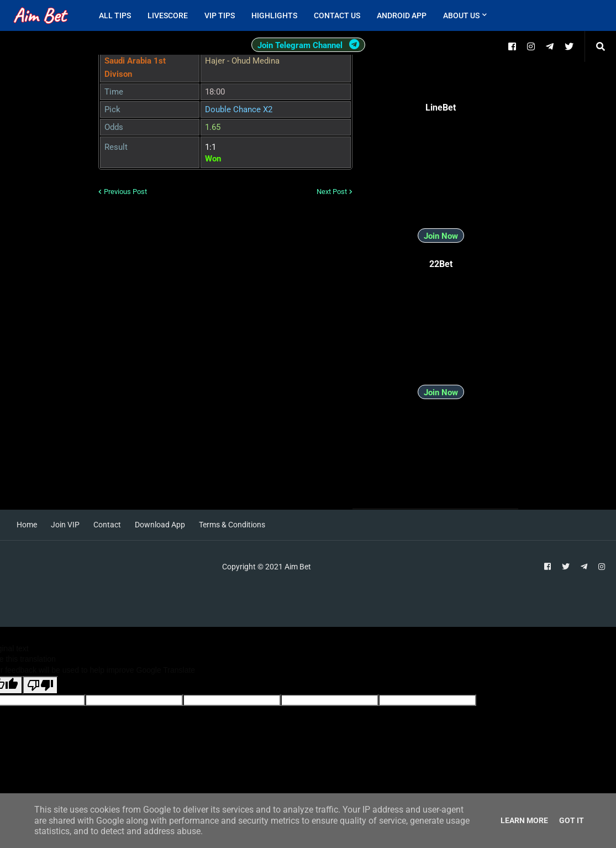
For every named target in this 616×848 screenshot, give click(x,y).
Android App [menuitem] (402, 15)
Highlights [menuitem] (274, 15)
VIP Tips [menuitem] (220, 15)
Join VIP (65, 525)
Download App (160, 525)
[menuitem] (503, 15)
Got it (572, 820)
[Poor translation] (40, 685)
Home (27, 525)
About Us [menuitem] (461, 15)
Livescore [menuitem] (168, 15)
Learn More (524, 820)
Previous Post (125, 192)
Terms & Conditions (232, 525)
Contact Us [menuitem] (337, 15)
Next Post (332, 192)
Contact (107, 525)
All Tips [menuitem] (115, 15)
